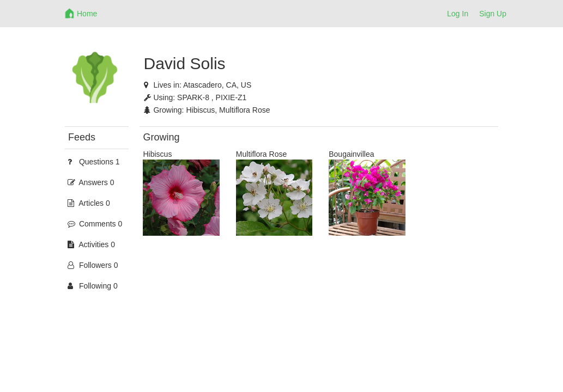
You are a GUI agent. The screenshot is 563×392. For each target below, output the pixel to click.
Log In (458, 14)
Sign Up (493, 14)
